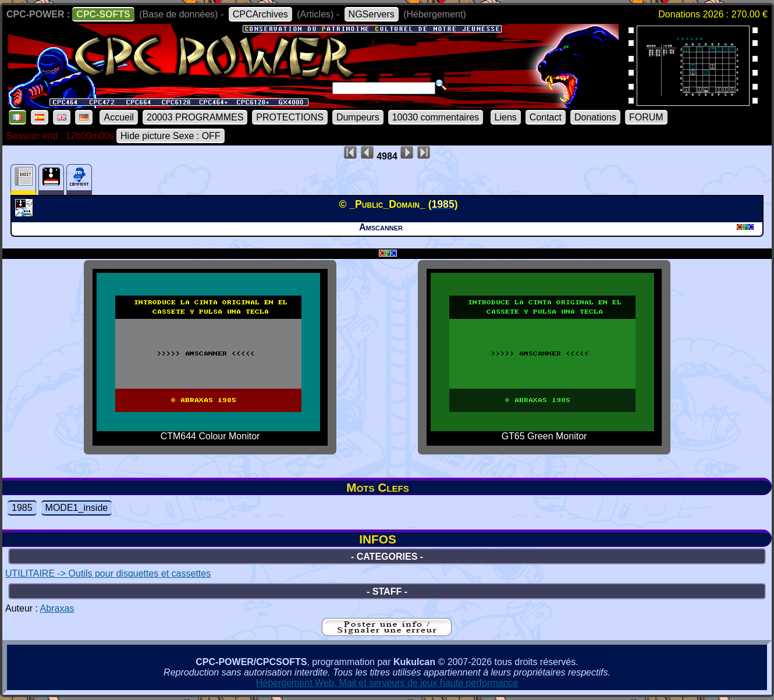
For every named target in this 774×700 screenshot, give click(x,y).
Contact (546, 117)
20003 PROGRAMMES (195, 117)
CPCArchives (260, 14)
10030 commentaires (436, 117)
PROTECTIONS (290, 117)
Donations (595, 117)
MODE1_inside (77, 508)
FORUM (646, 117)
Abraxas (57, 608)
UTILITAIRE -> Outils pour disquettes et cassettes (108, 573)
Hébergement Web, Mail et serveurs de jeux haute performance (387, 683)
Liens (506, 117)
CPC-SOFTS (103, 14)
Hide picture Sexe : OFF (171, 136)
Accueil (119, 117)
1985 (22, 508)
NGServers (372, 14)
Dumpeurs (358, 117)
